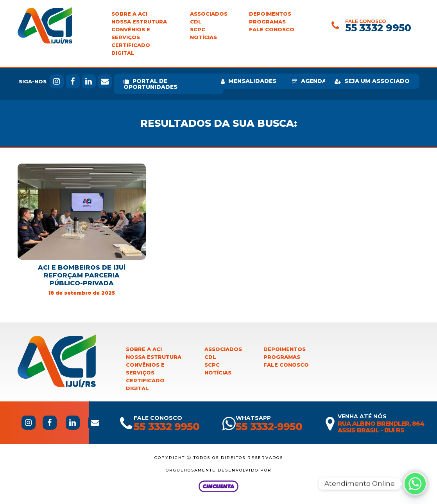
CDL (196, 22)
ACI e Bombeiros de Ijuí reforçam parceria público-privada (82, 275)
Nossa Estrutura (139, 22)
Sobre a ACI (129, 14)
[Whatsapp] (415, 484)
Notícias (203, 37)
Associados (209, 14)
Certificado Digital (131, 49)
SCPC (198, 30)
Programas (267, 22)
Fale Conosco (272, 30)
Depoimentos (270, 14)
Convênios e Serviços (131, 33)
